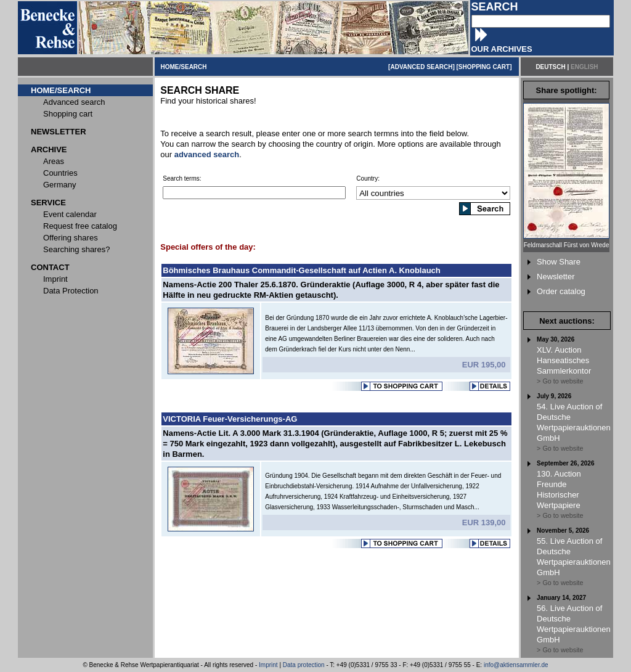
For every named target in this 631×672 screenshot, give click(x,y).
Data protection (304, 665)
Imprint (268, 665)
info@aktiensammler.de (516, 665)
